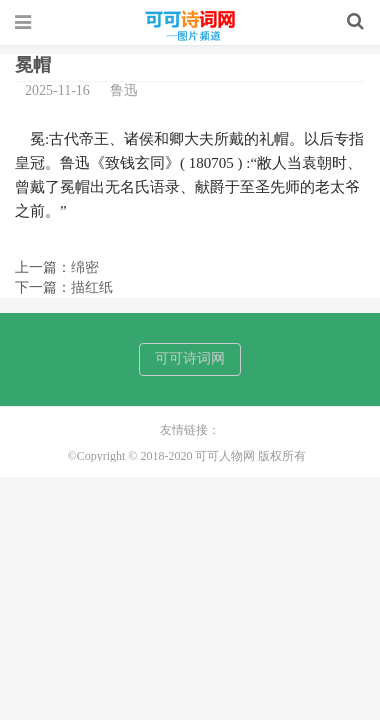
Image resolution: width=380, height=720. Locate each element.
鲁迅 (124, 90)
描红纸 (92, 287)
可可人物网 (190, 26)
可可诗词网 (190, 358)
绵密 (85, 267)
